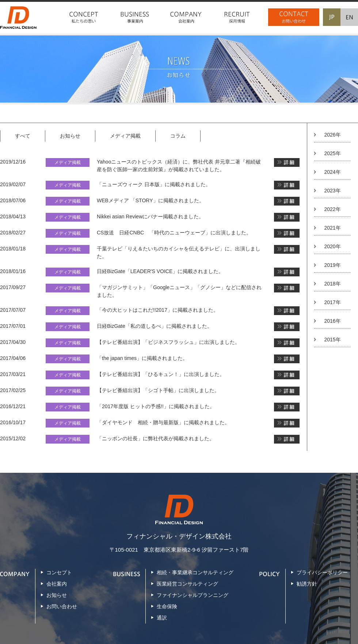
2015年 (332, 340)
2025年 (332, 153)
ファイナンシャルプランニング (193, 595)
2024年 (332, 172)
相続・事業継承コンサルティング (195, 572)
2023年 (332, 191)
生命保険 (167, 606)
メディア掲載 (125, 136)
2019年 (332, 265)
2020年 (332, 246)
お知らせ (70, 136)
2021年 (332, 228)
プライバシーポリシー (322, 572)
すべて (23, 136)
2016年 (332, 321)
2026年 (332, 135)
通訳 (162, 618)
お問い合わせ (62, 606)
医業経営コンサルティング (187, 584)
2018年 (332, 284)
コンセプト (59, 572)
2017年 (332, 302)
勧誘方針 (307, 584)
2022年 (332, 209)
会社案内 (57, 584)
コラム (178, 136)
